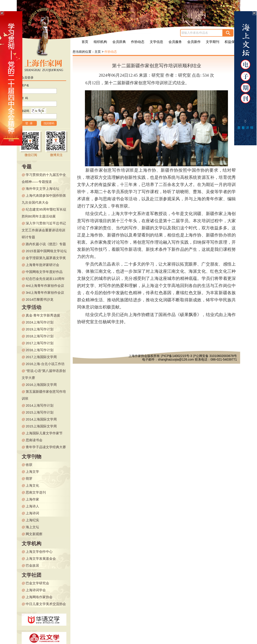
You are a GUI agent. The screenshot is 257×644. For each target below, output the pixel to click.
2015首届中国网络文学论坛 (46, 251)
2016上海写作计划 (39, 350)
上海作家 (32, 499)
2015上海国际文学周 (41, 426)
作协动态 (138, 42)
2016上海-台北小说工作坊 (45, 364)
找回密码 (49, 123)
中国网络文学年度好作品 (44, 272)
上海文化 (32, 485)
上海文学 (32, 472)
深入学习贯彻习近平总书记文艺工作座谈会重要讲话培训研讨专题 (44, 230)
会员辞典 (119, 42)
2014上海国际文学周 (41, 419)
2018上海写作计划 (39, 336)
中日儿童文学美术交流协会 (46, 604)
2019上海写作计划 (39, 329)
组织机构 (100, 42)
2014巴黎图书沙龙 (39, 299)
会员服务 (175, 42)
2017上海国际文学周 (41, 357)
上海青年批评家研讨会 (42, 265)
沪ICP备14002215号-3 (176, 356)
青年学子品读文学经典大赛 (46, 447)
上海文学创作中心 (39, 552)
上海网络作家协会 (39, 597)
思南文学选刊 (36, 492)
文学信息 (156, 42)
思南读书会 (34, 440)
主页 (98, 52)
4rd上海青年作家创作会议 (45, 286)
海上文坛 (32, 527)
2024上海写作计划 (39, 322)
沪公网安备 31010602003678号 (215, 356)
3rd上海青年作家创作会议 (45, 292)
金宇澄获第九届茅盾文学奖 (46, 258)
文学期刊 (213, 42)
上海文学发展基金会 (41, 558)
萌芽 (29, 478)
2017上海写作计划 (39, 343)
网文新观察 (34, 534)
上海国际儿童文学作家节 (44, 433)
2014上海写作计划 (39, 405)
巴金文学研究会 (37, 583)
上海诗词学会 (36, 590)
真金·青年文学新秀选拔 (43, 315)
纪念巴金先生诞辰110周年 (45, 279)
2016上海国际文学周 (41, 385)
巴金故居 (32, 565)
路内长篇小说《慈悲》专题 (46, 244)
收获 (29, 465)
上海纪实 (32, 520)
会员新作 (194, 42)
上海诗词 (32, 513)
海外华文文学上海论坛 (42, 189)
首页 (85, 42)
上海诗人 (32, 506)
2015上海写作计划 (39, 412)
